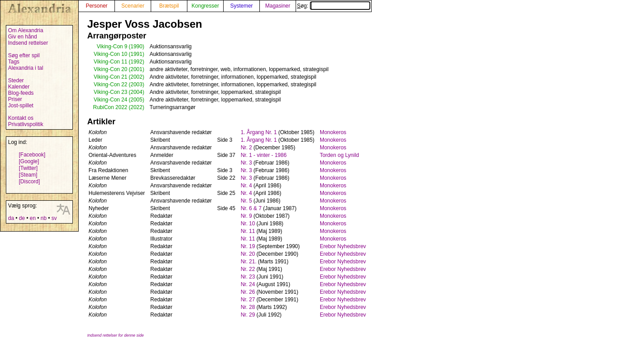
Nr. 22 (248, 269)
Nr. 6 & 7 (251, 208)
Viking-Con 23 (111, 92)
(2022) (137, 107)
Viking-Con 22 (111, 84)
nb (44, 218)
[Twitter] (28, 168)
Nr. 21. (248, 262)
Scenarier (133, 6)
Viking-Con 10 (111, 54)
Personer (97, 6)
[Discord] (29, 182)
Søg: (334, 6)
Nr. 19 (248, 246)
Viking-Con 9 (112, 46)
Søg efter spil (24, 55)
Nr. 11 (248, 231)
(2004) (137, 92)
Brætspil (169, 6)
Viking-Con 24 (111, 100)
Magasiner (278, 6)
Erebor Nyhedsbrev (343, 246)
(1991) (137, 54)
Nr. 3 (246, 163)
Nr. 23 (248, 277)
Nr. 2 (246, 148)
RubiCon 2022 (110, 107)
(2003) (137, 84)
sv (54, 218)
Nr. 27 (248, 300)
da (11, 218)
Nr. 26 (248, 292)
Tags (14, 62)
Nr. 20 (248, 254)
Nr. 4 (246, 186)
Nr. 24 (248, 284)
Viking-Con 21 (111, 77)
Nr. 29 (248, 315)
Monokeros (333, 132)
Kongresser (205, 6)
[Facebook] (32, 155)
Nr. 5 (246, 201)
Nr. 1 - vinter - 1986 (264, 155)
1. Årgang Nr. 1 (259, 132)
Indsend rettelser (28, 43)
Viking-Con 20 (111, 69)
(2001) (137, 69)
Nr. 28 (248, 307)
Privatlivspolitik (26, 124)
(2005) (137, 100)
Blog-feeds (21, 93)
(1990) (137, 46)
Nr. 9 (246, 216)
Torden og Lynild (339, 155)
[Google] (29, 161)
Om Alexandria (26, 30)
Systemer (242, 6)
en (32, 218)
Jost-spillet (21, 106)
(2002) (137, 77)
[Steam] (28, 175)
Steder (16, 80)
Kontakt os (21, 118)
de (22, 218)
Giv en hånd (23, 37)
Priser (15, 99)
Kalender (19, 87)
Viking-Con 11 (111, 62)
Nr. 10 (248, 224)
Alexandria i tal (26, 68)
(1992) (137, 62)
